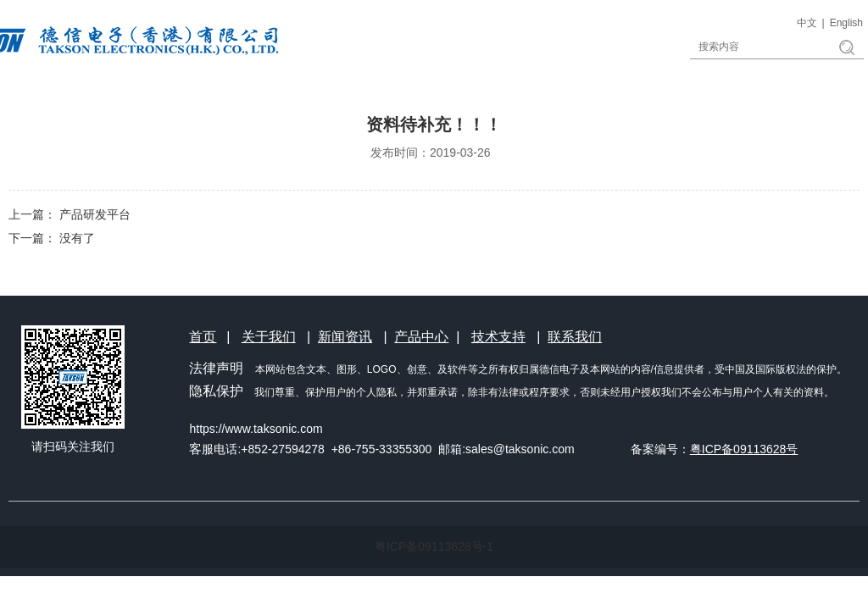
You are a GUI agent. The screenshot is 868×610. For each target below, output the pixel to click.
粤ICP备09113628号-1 (434, 546)
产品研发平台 (95, 214)
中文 (807, 23)
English (846, 23)
